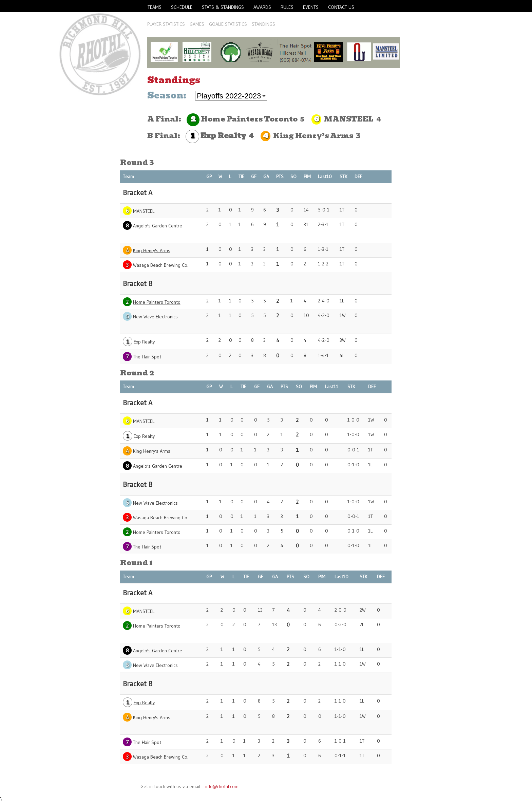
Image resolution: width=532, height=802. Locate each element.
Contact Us (341, 7)
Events (311, 7)
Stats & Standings (223, 7)
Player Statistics (166, 24)
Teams (155, 7)
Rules (287, 7)
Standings (263, 24)
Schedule (182, 7)
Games (197, 24)
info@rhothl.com (222, 786)
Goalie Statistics (228, 24)
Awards (262, 7)
